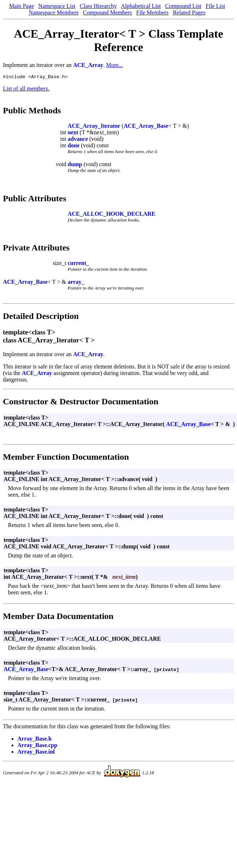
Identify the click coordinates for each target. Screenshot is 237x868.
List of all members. (26, 90)
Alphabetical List (141, 6)
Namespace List (57, 6)
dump (75, 165)
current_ (78, 264)
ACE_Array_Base (146, 127)
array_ (76, 283)
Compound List (183, 6)
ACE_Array (88, 65)
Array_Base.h (35, 740)
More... (115, 65)
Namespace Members (53, 12)
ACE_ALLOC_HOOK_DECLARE (111, 215)
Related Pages (189, 12)
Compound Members (108, 12)
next (73, 133)
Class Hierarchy (98, 6)
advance (78, 140)
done (74, 146)
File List (215, 6)
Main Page (21, 6)
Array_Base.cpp (37, 746)
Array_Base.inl (36, 753)
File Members (152, 12)
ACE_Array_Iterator (94, 127)
